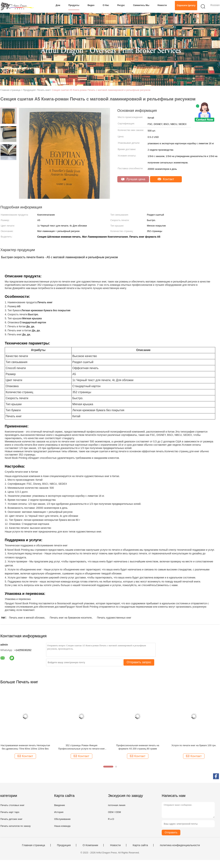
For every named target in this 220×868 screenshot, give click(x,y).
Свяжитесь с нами (167, 585)
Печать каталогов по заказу (16, 826)
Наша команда (62, 826)
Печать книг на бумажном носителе (71, 618)
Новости (162, 5)
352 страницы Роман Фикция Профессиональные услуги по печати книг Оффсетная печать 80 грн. (81, 747)
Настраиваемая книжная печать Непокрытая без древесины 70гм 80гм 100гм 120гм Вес (25, 747)
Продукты (74, 5)
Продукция (64, 845)
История (59, 812)
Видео (91, 5)
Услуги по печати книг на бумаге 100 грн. (194, 745)
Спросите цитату (186, 5)
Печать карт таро (10, 812)
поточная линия (117, 805)
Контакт (166, 179)
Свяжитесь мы (141, 5)
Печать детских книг (11, 819)
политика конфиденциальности (180, 845)
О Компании (90, 845)
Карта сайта (140, 845)
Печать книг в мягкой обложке (27, 618)
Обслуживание (62, 819)
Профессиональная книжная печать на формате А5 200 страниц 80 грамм (138, 747)
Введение (59, 805)
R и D (111, 819)
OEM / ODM (114, 812)
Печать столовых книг (12, 805)
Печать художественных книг (114, 618)
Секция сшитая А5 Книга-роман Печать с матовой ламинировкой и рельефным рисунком (101, 90)
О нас (106, 5)
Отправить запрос (139, 662)
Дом (58, 5)
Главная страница (33, 845)
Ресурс (121, 5)
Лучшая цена (133, 179)
